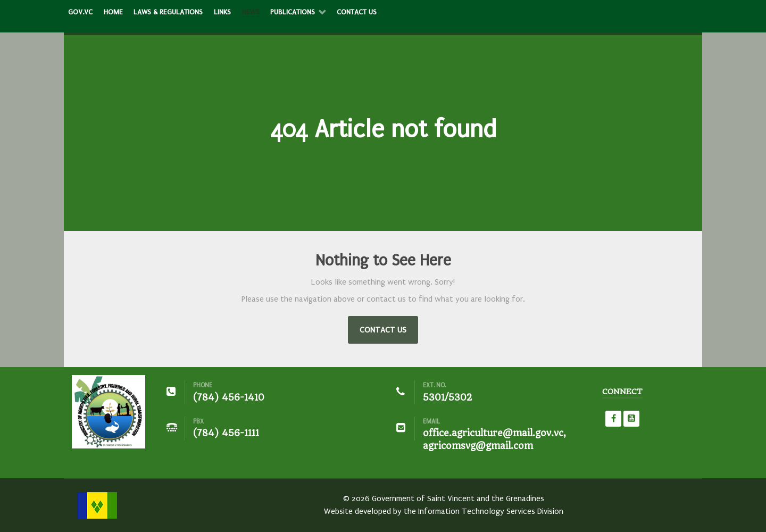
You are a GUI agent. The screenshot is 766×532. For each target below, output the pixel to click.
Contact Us (383, 330)
